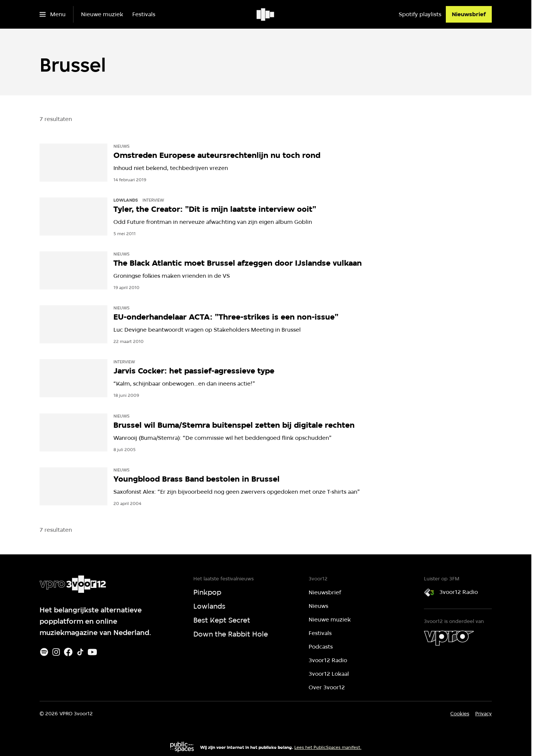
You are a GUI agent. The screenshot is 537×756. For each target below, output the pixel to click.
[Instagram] (56, 652)
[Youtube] (92, 652)
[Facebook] (68, 652)
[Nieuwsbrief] (469, 14)
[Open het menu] (53, 14)
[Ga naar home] (266, 14)
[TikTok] (80, 652)
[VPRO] (449, 638)
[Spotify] (44, 652)
